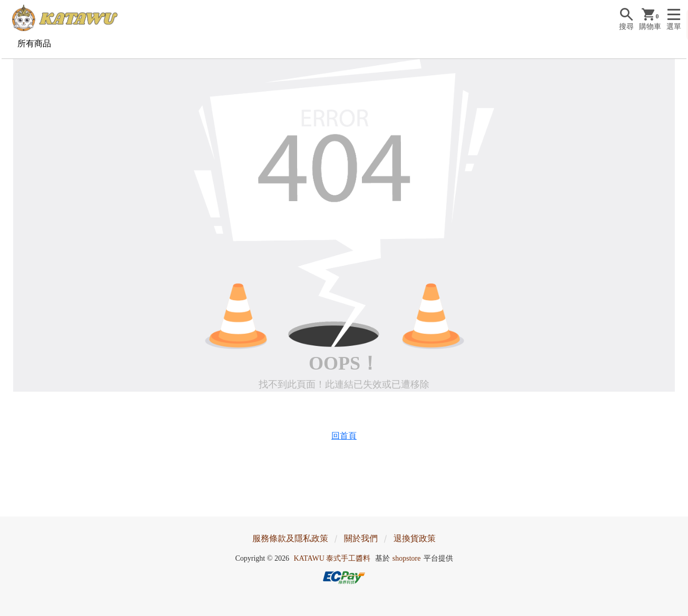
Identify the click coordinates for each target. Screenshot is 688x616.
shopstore (407, 558)
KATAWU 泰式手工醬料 (332, 558)
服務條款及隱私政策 (290, 538)
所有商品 (34, 43)
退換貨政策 (415, 538)
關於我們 (361, 538)
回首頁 (344, 436)
